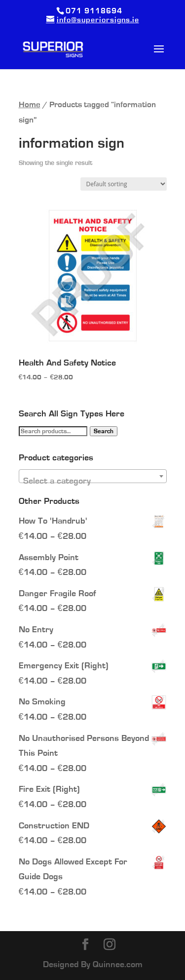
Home (30, 105)
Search (104, 431)
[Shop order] (124, 184)
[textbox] (93, 481)
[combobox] (93, 476)
